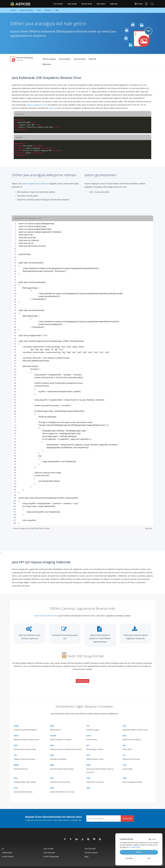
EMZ (52, 741)
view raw (148, 528)
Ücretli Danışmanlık (51, 852)
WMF (52, 760)
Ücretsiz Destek (91, 848)
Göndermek (127, 814)
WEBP (16, 760)
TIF (124, 751)
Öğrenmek (47, 64)
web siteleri (101, 4)
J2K (15, 751)
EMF (16, 741)
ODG (52, 783)
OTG (16, 783)
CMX (125, 773)
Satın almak (72, 4)
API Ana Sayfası (49, 59)
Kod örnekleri (65, 59)
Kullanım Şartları (102, 865)
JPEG (16, 731)
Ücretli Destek (8, 852)
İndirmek (92, 59)
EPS (52, 773)
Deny (149, 858)
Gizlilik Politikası (91, 865)
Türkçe (138, 4)
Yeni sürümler (90, 844)
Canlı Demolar (80, 59)
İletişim (110, 865)
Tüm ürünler (58, 4)
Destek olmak (87, 4)
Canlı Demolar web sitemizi (46, 616)
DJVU (89, 731)
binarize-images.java (22, 528)
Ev (3, 844)
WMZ (88, 760)
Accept (139, 852)
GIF (88, 741)
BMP (52, 721)
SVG (16, 773)
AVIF (88, 783)
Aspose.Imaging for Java (37, 105)
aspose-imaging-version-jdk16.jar (35, 184)
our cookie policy (134, 847)
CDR (88, 773)
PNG (52, 751)
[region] (82, 373)
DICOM (53, 731)
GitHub (47, 528)
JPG (124, 721)
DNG (125, 731)
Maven (52, 108)
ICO (88, 721)
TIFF (88, 751)
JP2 (124, 741)
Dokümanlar (7, 848)
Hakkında (114, 4)
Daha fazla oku (83, 679)
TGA (125, 760)
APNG (16, 721)
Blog (86, 852)
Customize (129, 858)
